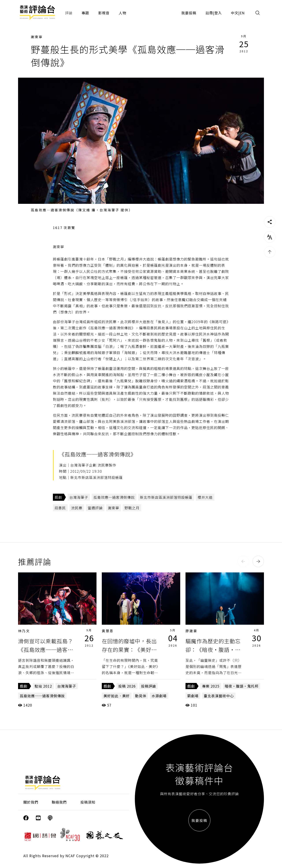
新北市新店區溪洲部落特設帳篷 (166, 497)
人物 (122, 13)
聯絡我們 (59, 802)
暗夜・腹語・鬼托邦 (242, 686)
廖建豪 (191, 631)
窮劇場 (193, 696)
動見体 (141, 696)
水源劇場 (159, 696)
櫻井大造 (205, 497)
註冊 (209, 13)
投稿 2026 (127, 686)
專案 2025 (211, 686)
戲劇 (58, 497)
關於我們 (31, 802)
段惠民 (60, 508)
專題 (85, 13)
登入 (218, 13)
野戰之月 (132, 508)
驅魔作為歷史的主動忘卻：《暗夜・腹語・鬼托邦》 (213, 649)
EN (242, 13)
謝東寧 (37, 37)
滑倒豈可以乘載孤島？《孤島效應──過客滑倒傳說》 (46, 649)
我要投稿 (189, 13)
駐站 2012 (43, 686)
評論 (69, 13)
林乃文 (24, 631)
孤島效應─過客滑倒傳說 (114, 497)
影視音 (104, 13)
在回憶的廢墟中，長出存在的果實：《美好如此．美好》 (129, 649)
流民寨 (77, 508)
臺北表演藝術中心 (219, 696)
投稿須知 (88, 802)
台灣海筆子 (79, 497)
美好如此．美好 (117, 696)
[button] (243, 561)
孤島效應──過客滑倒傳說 (42, 696)
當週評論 (95, 508)
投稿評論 (148, 686)
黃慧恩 (108, 631)
